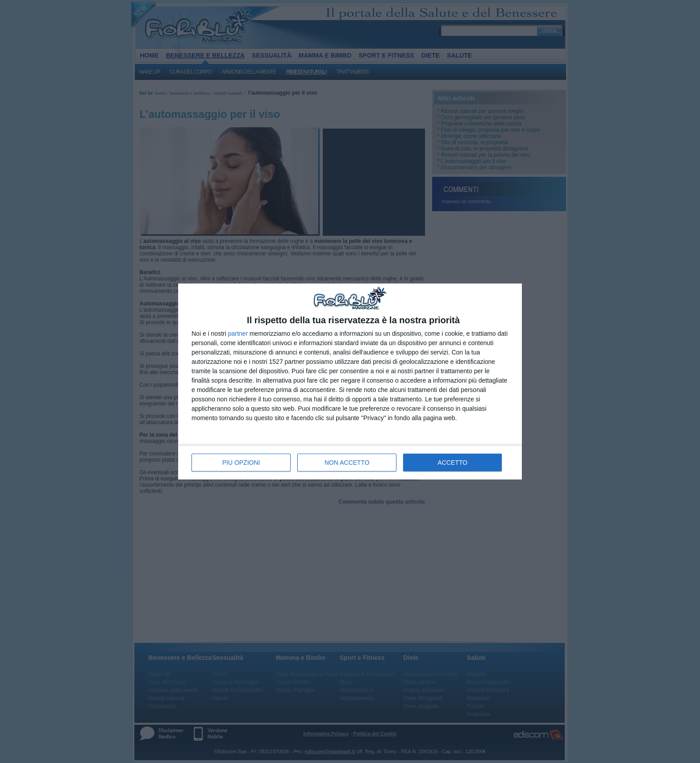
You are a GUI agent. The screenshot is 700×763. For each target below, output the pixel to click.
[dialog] (350, 381)
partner (238, 334)
